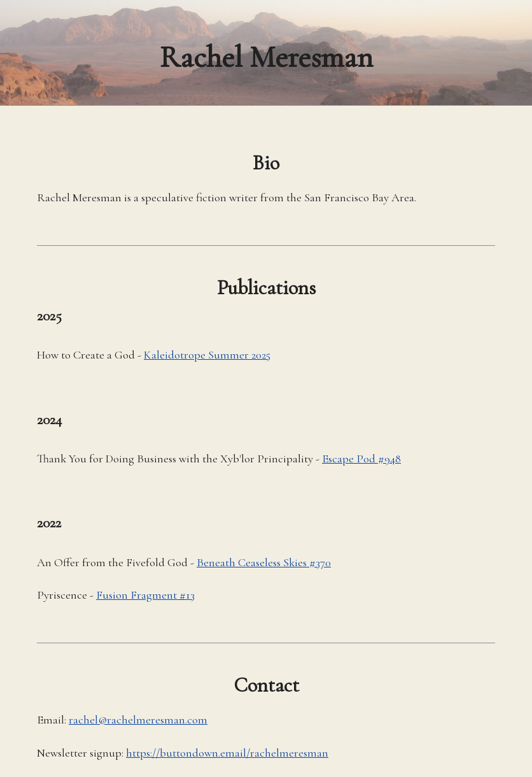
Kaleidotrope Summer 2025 (207, 355)
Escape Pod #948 (361, 459)
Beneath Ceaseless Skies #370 (264, 562)
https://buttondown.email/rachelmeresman (227, 753)
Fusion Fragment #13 (145, 595)
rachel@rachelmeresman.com (138, 720)
